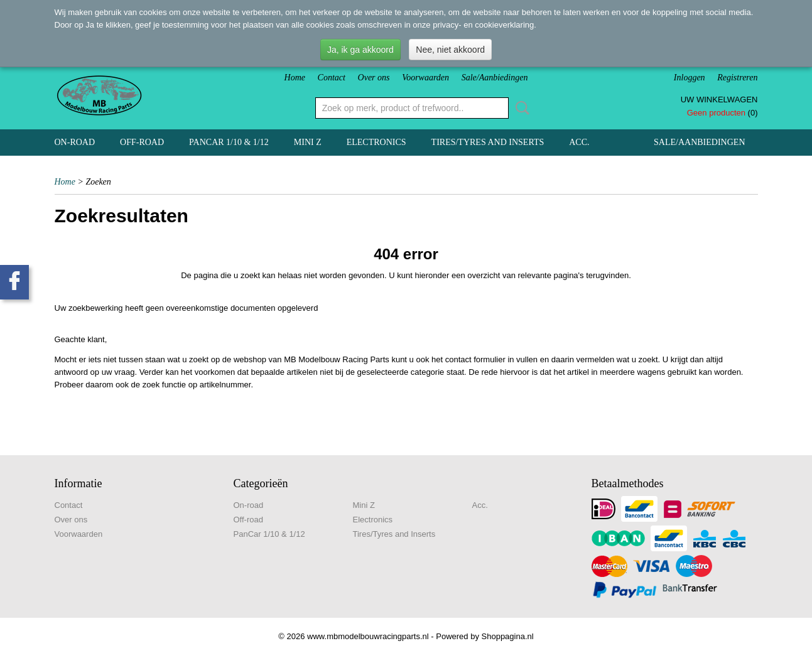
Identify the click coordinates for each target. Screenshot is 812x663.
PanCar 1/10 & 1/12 (229, 142)
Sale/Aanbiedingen (495, 78)
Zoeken (520, 108)
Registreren (737, 78)
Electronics (376, 142)
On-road (75, 142)
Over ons (374, 78)
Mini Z (308, 142)
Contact (332, 78)
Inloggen (690, 78)
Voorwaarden (425, 78)
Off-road (142, 142)
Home (295, 78)
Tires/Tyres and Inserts (488, 142)
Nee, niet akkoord (450, 50)
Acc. (579, 142)
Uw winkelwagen (719, 100)
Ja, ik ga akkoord (360, 50)
